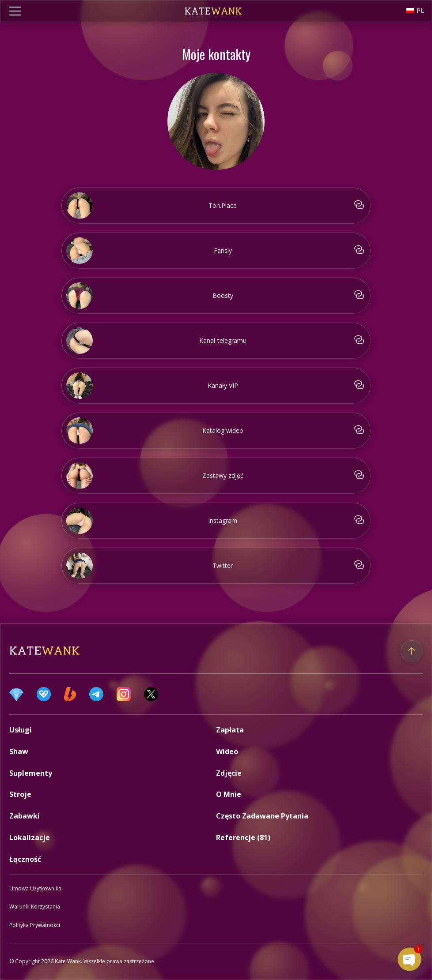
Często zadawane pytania (262, 816)
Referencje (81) (243, 837)
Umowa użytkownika (35, 888)
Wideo (227, 751)
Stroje (20, 794)
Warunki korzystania (35, 907)
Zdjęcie (229, 773)
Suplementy (31, 773)
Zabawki (25, 816)
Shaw (19, 751)
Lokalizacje (30, 837)
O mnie (229, 794)
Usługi (21, 730)
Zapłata (230, 730)
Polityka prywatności (35, 925)
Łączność (25, 859)
